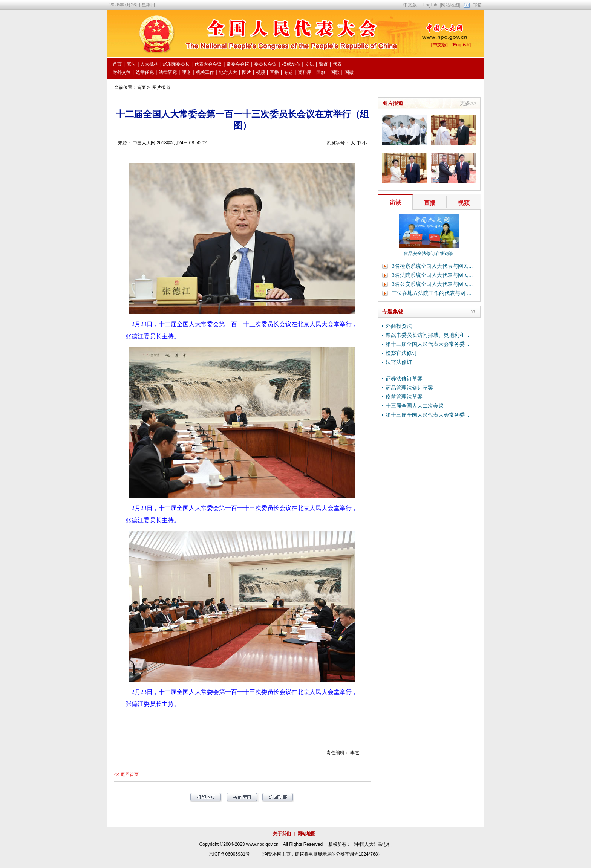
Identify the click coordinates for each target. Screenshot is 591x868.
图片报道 (161, 87)
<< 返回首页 (126, 775)
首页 (141, 87)
